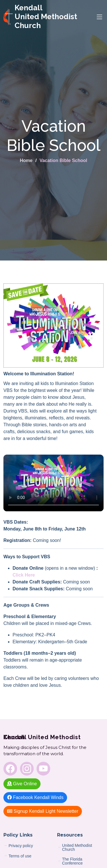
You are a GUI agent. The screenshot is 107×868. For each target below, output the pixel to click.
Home (26, 160)
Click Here (24, 575)
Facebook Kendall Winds (35, 797)
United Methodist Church (77, 847)
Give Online (22, 784)
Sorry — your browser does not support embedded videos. (53, 483)
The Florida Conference (72, 861)
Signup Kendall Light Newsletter (43, 811)
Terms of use (20, 856)
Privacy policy (21, 846)
